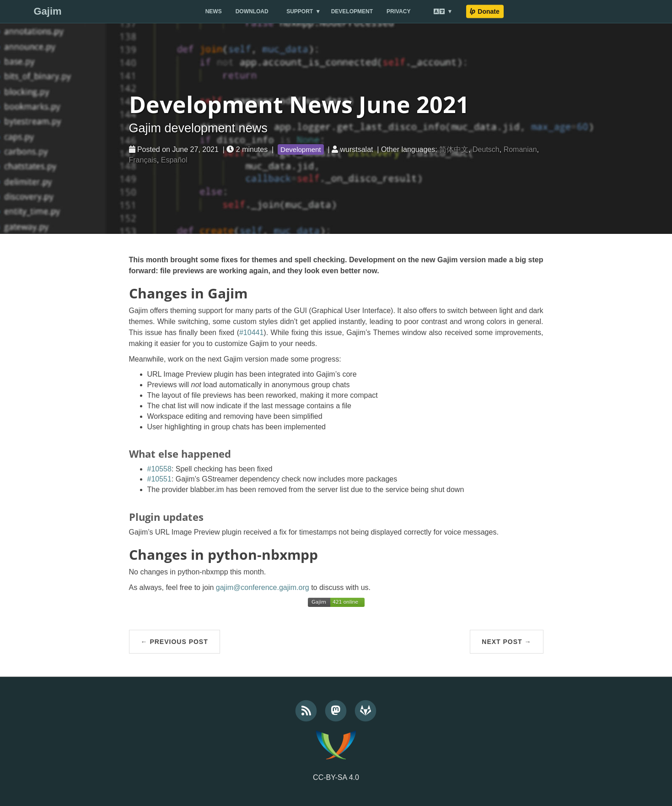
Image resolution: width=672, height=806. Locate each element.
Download (252, 11)
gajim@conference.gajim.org (263, 587)
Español (174, 160)
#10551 (159, 479)
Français (143, 160)
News (214, 11)
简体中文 (454, 149)
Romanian (520, 149)
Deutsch (486, 149)
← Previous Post (175, 642)
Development (352, 11)
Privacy (398, 11)
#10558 (159, 469)
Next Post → (506, 642)
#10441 (251, 333)
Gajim (47, 11)
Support (300, 11)
